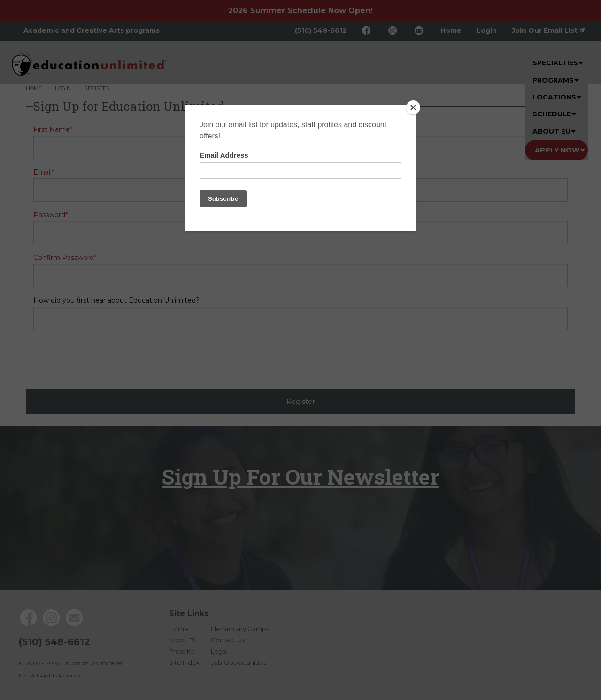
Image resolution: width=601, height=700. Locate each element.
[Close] (413, 107)
